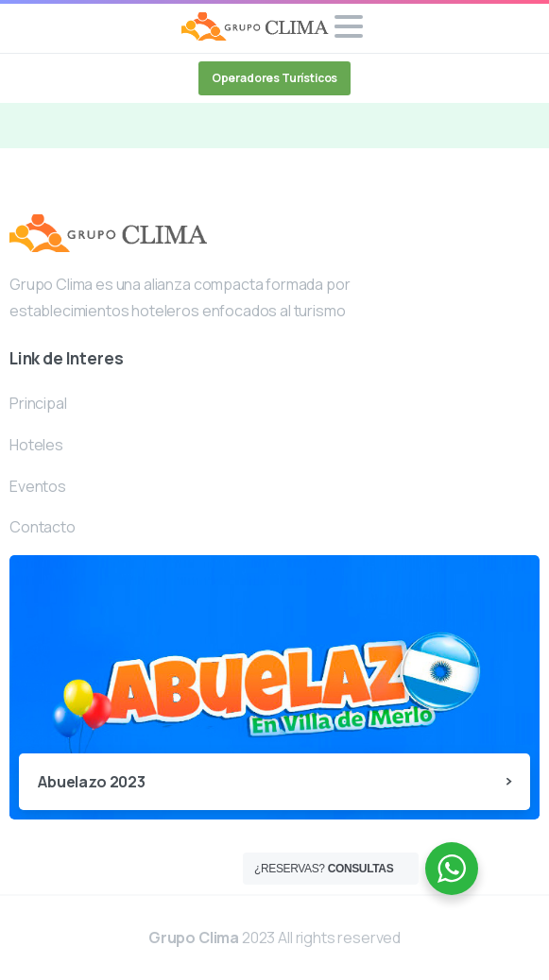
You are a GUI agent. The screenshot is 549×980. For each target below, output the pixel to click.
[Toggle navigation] (349, 26)
